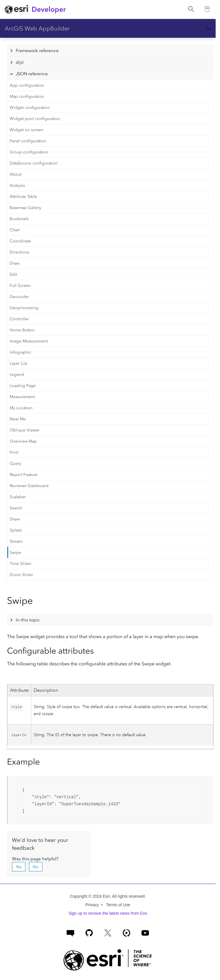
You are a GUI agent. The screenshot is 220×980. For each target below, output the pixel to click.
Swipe (15, 552)
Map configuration (27, 96)
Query (15, 464)
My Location (21, 408)
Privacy (92, 905)
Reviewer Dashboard (29, 486)
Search (16, 508)
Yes (19, 867)
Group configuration (29, 152)
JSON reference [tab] (32, 74)
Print (14, 452)
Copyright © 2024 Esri (90, 896)
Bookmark (19, 219)
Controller (19, 319)
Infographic (20, 352)
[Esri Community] (70, 932)
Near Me (18, 419)
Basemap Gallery (25, 208)
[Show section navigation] (209, 28)
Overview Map (23, 441)
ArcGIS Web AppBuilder (37, 28)
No (36, 867)
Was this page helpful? (35, 859)
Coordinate (20, 241)
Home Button (22, 330)
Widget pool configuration (35, 119)
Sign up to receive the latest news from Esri (108, 913)
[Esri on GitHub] (89, 932)
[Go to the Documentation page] (207, 9)
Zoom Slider (21, 575)
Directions (19, 252)
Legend (17, 375)
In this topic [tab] (28, 620)
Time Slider (20, 564)
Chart (15, 230)
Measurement (22, 397)
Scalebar (18, 497)
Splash (16, 530)
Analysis (17, 185)
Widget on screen (26, 130)
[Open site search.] (191, 9)
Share (15, 519)
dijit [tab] (20, 62)
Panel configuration (28, 141)
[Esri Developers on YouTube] (145, 932)
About (15, 174)
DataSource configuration (34, 163)
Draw (14, 263)
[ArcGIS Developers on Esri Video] (127, 932)
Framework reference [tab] (37, 51)
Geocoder (19, 297)
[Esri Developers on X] (108, 932)
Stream (16, 541)
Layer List (18, 363)
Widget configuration (30, 108)
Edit (13, 274)
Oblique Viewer (25, 430)
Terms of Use (118, 905)
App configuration (27, 85)
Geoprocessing (24, 308)
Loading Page (23, 386)
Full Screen (20, 286)
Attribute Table (23, 197)
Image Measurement (29, 341)
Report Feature (24, 475)
